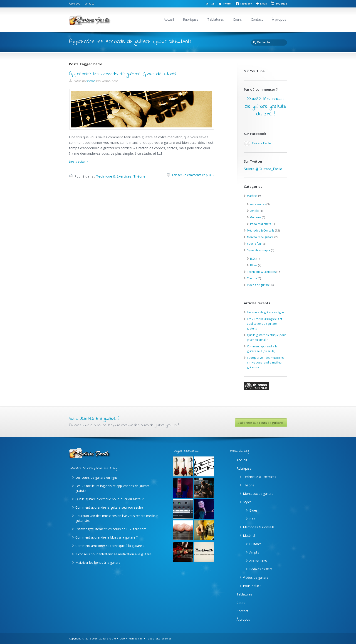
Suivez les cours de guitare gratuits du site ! (265, 107)
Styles (247, 502)
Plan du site (136, 638)
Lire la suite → (79, 161)
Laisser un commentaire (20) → (193, 175)
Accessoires (258, 204)
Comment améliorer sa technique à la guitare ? (110, 546)
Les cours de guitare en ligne (265, 312)
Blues (254, 265)
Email (264, 4)
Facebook (246, 4)
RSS (212, 4)
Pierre (91, 81)
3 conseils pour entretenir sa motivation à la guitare (113, 554)
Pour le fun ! (255, 244)
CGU (122, 638)
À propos (74, 4)
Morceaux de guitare (260, 237)
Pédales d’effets (261, 569)
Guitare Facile (261, 143)
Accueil (169, 19)
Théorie (139, 176)
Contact (89, 4)
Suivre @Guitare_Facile (263, 169)
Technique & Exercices (114, 176)
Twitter (227, 4)
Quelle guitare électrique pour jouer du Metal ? (109, 499)
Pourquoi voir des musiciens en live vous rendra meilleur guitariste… (265, 362)
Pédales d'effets (261, 224)
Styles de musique (259, 250)
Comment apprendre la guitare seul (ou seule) (109, 507)
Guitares (256, 217)
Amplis (255, 211)
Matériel (252, 196)
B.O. (253, 259)
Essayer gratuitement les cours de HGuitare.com (111, 529)
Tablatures (216, 19)
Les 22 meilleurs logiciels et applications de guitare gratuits (265, 324)
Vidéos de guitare (258, 285)
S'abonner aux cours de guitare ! (261, 423)
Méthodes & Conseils (261, 231)
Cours (237, 19)
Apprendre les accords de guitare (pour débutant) (122, 74)
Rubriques (191, 19)
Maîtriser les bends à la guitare (98, 562)
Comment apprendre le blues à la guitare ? (106, 537)
